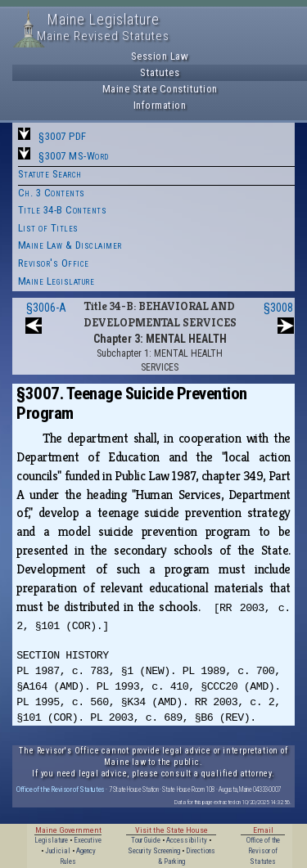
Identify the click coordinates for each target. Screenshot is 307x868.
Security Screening (154, 851)
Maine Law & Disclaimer (70, 245)
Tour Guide (146, 840)
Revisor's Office (54, 263)
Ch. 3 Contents (52, 193)
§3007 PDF (63, 136)
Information (160, 105)
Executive (88, 840)
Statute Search (50, 174)
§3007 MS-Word (74, 156)
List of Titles (48, 228)
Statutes (160, 72)
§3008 (278, 308)
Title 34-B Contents (63, 210)
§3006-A (46, 308)
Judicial (58, 851)
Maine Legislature (56, 281)
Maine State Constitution (160, 89)
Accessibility (187, 840)
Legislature (51, 840)
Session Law (160, 56)
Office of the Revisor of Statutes (61, 789)
